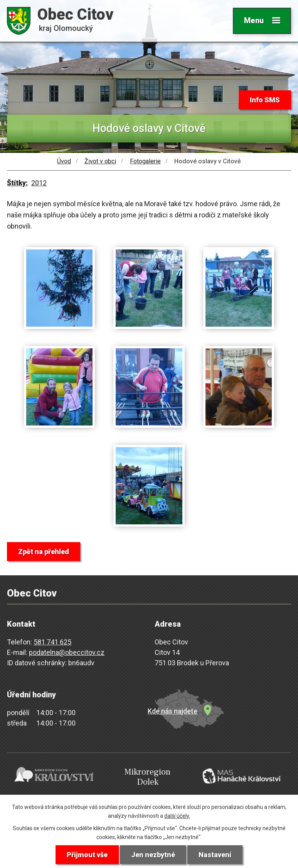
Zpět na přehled (44, 552)
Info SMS (265, 100)
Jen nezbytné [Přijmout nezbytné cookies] (153, 855)
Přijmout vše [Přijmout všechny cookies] (87, 855)
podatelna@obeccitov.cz (67, 652)
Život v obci (100, 161)
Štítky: (17, 183)
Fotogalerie (145, 161)
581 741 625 (52, 642)
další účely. (177, 816)
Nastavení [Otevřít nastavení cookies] (215, 855)
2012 (39, 183)
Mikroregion (148, 777)
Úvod (64, 161)
